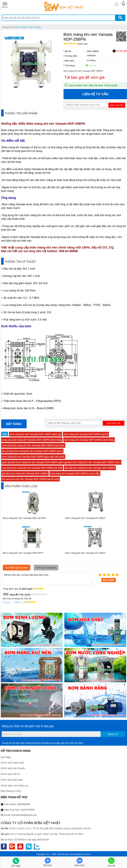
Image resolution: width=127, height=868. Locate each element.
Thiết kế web (63, 854)
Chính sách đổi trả (10, 774)
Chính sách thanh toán (12, 763)
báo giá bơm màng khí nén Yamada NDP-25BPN (90, 468)
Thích (15, 602)
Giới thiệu (6, 757)
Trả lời (6, 602)
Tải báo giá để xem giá (84, 77)
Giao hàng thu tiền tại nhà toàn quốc (93, 86)
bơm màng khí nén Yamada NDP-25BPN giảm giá (35, 434)
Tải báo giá (120, 51)
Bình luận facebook (46, 568)
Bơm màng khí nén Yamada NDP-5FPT (23, 553)
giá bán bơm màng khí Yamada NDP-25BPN (25, 474)
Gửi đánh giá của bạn (17, 568)
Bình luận (82, 44)
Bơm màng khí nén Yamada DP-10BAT (85, 518)
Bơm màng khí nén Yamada (28, 27)
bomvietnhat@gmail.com (24, 815)
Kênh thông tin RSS (11, 791)
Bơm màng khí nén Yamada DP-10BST (85, 553)
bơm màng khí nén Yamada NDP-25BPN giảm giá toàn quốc (33, 457)
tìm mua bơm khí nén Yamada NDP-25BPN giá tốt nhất (30, 479)
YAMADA (91, 56)
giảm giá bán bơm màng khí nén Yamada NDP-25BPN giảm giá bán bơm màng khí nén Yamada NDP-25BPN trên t (61, 462)
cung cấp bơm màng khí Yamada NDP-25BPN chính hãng (32, 440)
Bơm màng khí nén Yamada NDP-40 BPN (24, 518)
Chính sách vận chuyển (13, 768)
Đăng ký (113, 734)
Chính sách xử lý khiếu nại (14, 786)
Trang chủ (7, 27)
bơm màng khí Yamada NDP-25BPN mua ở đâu (75, 474)
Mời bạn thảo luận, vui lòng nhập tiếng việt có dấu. (48, 578)
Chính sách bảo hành (12, 780)
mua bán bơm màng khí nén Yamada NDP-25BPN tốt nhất (32, 468)
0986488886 (24, 804)
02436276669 (27, 810)
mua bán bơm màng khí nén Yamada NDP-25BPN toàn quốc (33, 445)
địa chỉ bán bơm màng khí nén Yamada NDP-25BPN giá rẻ (32, 451)
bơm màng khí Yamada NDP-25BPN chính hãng (89, 440)
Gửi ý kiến (109, 580)
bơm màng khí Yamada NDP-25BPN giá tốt (86, 434)
